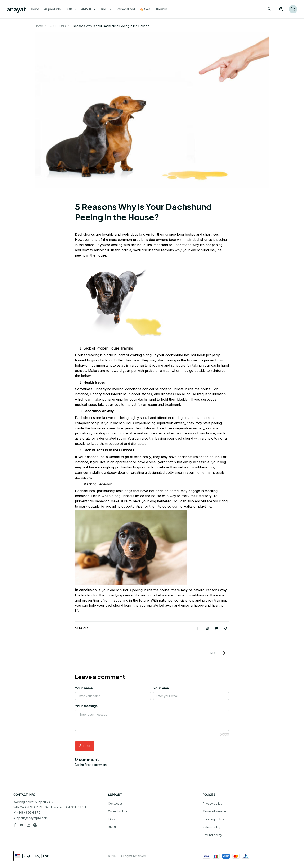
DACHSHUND (57, 26)
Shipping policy (213, 819)
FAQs (112, 819)
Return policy (212, 827)
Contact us (115, 804)
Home (39, 26)
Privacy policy (212, 804)
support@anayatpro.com (30, 818)
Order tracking (118, 811)
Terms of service (214, 811)
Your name (84, 688)
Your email (162, 688)
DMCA (112, 827)
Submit (85, 746)
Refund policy (212, 835)
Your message (86, 706)
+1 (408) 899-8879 (27, 812)
